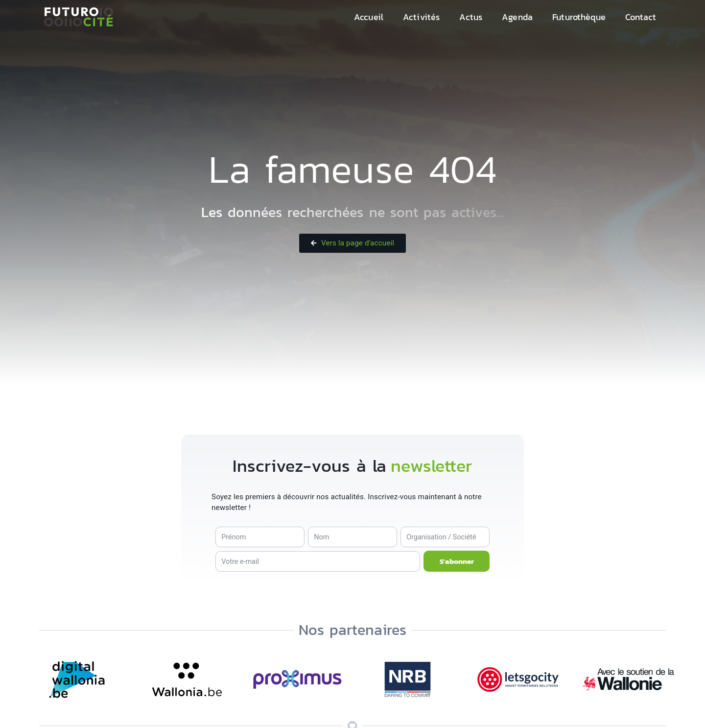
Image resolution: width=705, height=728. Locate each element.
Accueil (369, 17)
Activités (421, 17)
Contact (641, 17)
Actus (471, 17)
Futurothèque (579, 17)
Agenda (517, 17)
